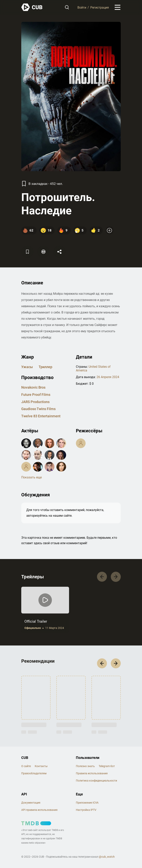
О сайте (26, 766)
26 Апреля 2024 (108, 377)
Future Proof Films (36, 395)
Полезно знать (85, 766)
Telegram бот (107, 766)
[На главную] (32, 7)
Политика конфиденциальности (96, 781)
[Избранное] (27, 252)
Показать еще (32, 477)
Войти (82, 7)
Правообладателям (34, 773)
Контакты (41, 766)
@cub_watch (107, 857)
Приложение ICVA (87, 803)
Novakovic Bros (33, 387)
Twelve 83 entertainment (41, 416)
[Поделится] (59, 252)
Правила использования (92, 773)
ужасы (27, 367)
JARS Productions (35, 402)
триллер (45, 367)
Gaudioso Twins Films (38, 409)
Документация (31, 803)
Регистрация (100, 7)
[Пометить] (43, 252)
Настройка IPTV (86, 810)
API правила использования (39, 810)
